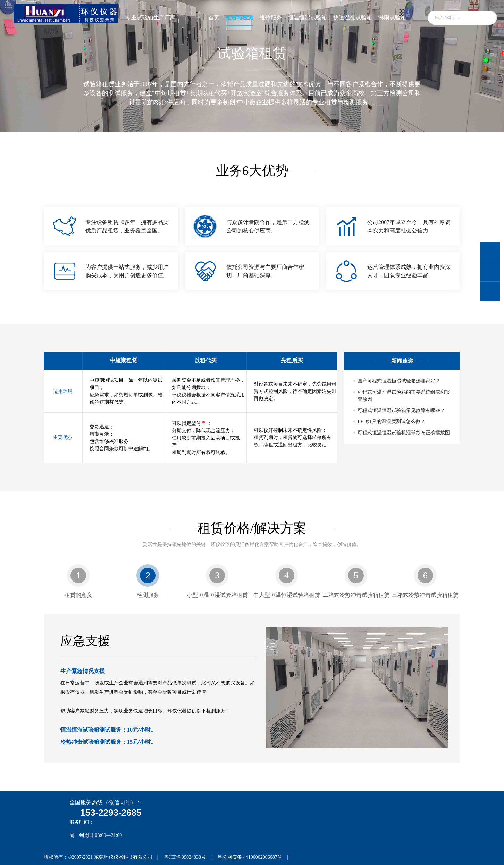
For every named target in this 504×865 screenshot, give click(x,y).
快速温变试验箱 (353, 18)
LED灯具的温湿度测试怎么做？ (391, 422)
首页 (214, 18)
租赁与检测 (240, 18)
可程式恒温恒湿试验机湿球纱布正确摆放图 (404, 433)
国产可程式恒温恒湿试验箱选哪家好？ (399, 381)
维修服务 (271, 18)
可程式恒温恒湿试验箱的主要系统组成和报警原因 (404, 396)
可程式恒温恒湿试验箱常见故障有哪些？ (401, 410)
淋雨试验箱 (392, 18)
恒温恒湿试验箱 (308, 18)
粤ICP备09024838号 (185, 857)
